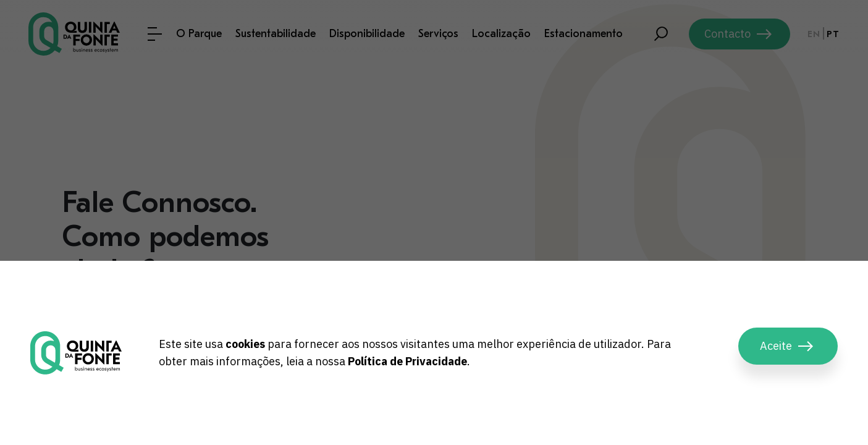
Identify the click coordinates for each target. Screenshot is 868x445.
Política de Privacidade (407, 361)
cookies (245, 344)
